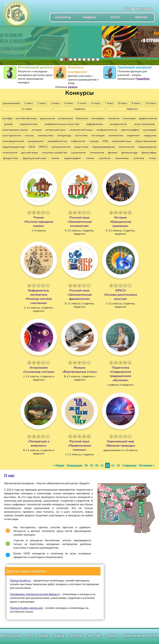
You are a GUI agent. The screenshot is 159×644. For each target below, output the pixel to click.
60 (97, 465)
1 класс (29, 103)
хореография (72, 158)
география (98, 118)
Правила (89, 17)
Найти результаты (11, 636)
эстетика (139, 158)
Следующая (129, 465)
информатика (94, 124)
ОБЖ (32, 147)
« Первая (59, 465)
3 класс (56, 103)
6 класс (96, 103)
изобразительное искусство (62, 124)
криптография (130, 130)
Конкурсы (63, 17)
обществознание (146, 141)
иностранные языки (15, 130)
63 (113, 465)
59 (91, 465)
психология (10, 153)
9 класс (136, 103)
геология (114, 118)
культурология (12, 136)
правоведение (147, 147)
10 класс (151, 103)
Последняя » (146, 465)
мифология (78, 141)
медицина (150, 136)
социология (78, 153)
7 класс (109, 103)
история (37, 130)
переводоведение (104, 147)
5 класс (82, 103)
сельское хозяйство (55, 153)
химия (55, 158)
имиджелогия (118, 124)
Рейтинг (141, 17)
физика (113, 153)
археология (47, 118)
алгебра (7, 118)
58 (86, 465)
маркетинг (134, 136)
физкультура (130, 153)
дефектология (148, 118)
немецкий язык (122, 141)
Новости (59, 636)
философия (149, 153)
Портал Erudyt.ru (20, 581)
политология (127, 147)
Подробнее (143, 79)
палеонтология (61, 147)
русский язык (30, 153)
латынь (29, 136)
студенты (79, 109)
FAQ (30, 636)
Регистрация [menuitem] (143, 9)
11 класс (27, 109)
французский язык (35, 158)
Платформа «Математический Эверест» (35, 594)
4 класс (69, 103)
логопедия (98, 136)
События (112, 636)
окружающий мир (14, 147)
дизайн (8, 124)
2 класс (42, 103)
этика (153, 158)
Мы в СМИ (94, 636)
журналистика (29, 124)
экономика (122, 158)
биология (82, 118)
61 (102, 465)
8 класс (123, 103)
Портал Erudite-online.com (26, 608)
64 (118, 465)
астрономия (65, 118)
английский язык (26, 118)
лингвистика (46, 136)
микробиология (57, 141)
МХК (105, 141)
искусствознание (144, 124)
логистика (81, 136)
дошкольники (11, 103)
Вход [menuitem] (128, 9)
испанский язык (56, 130)
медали (73, 87)
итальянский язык (81, 130)
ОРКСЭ (43, 147)
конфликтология (107, 130)
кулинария (150, 130)
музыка (94, 141)
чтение (90, 158)
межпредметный (13, 141)
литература (64, 136)
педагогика (81, 147)
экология (105, 158)
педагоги (132, 109)
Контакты (76, 636)
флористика (11, 158)
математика (116, 136)
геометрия (129, 118)
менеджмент (36, 141)
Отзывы (44, 636)
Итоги (115, 17)
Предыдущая (74, 465)
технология (97, 153)
